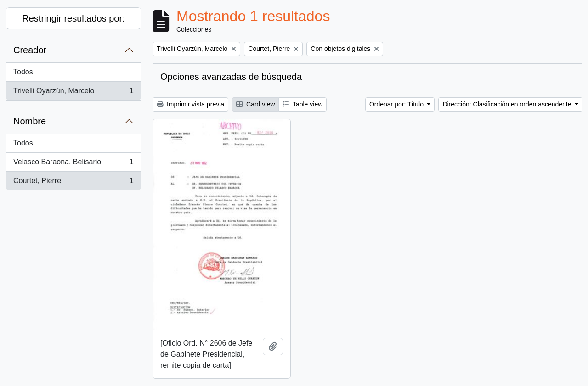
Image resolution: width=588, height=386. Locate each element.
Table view (302, 104)
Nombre (30, 121)
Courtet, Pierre (73, 183)
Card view (255, 104)
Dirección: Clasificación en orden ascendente (508, 104)
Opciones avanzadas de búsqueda (231, 77)
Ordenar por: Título (397, 104)
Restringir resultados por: (73, 18)
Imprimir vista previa (190, 104)
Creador (30, 50)
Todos (23, 72)
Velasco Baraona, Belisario (73, 164)
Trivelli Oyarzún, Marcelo (73, 93)
